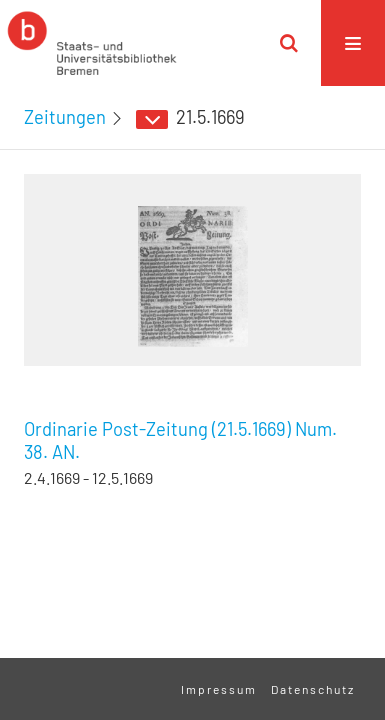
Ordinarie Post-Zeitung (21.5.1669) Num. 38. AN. (180, 440)
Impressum (219, 689)
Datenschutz (313, 689)
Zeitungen (65, 117)
